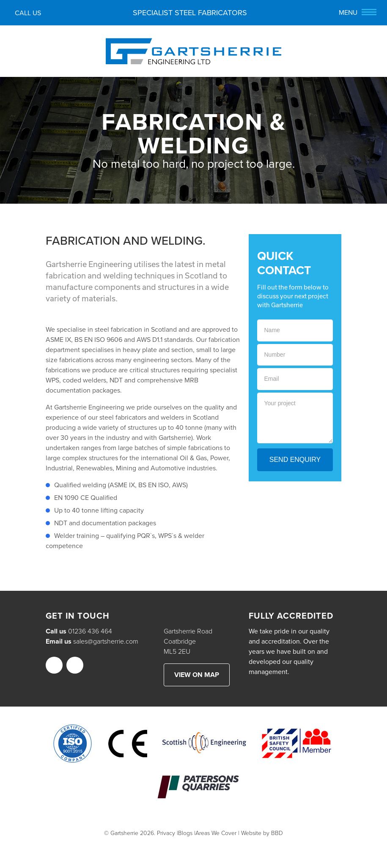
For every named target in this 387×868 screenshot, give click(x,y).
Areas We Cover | (217, 833)
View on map (197, 675)
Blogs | (187, 833)
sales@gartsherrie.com (106, 641)
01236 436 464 (90, 631)
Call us (26, 14)
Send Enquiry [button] (295, 460)
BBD (277, 833)
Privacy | (167, 833)
